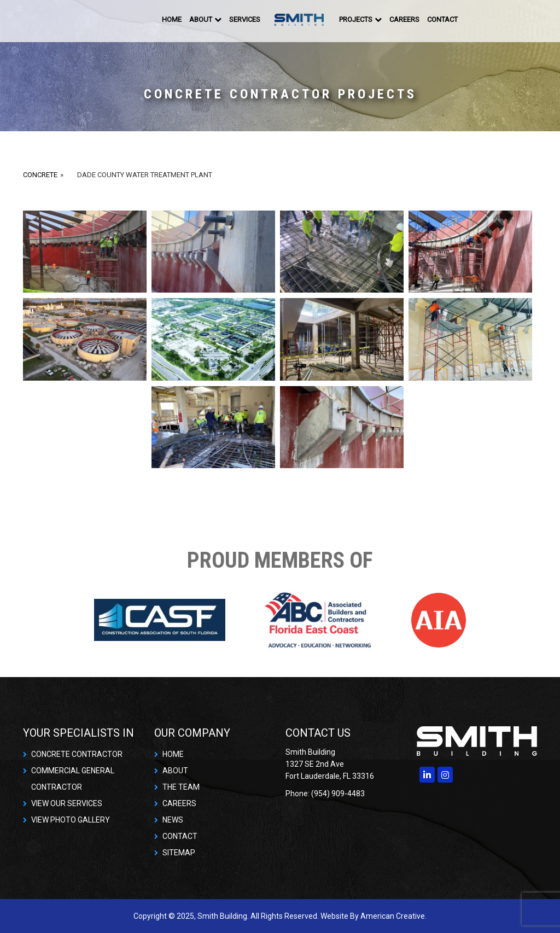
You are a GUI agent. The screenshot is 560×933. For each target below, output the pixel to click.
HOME (173, 754)
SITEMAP (179, 853)
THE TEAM (181, 787)
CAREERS (179, 803)
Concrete (40, 175)
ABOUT (175, 771)
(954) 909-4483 (338, 794)
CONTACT (180, 836)
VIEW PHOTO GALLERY (71, 820)
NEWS (173, 820)
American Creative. (393, 916)
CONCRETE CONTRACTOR (77, 754)
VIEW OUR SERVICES (67, 803)
